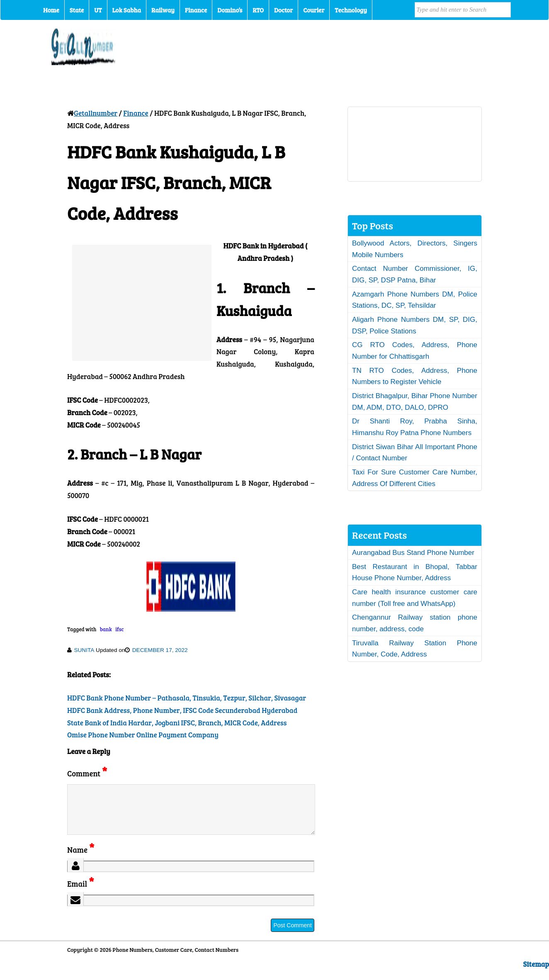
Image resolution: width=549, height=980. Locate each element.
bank (106, 629)
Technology (351, 10)
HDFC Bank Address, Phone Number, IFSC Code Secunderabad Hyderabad (182, 710)
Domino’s (230, 10)
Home (51, 10)
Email (81, 894)
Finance (196, 10)
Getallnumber (96, 113)
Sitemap (536, 974)
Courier (314, 10)
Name (81, 860)
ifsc (119, 629)
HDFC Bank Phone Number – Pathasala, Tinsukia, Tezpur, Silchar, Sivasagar (187, 698)
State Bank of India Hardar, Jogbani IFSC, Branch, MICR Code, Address (177, 723)
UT (98, 10)
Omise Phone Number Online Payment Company (143, 735)
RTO (258, 10)
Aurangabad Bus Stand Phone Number (413, 553)
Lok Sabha (127, 10)
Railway (163, 10)
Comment (87, 773)
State (77, 10)
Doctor (283, 10)
